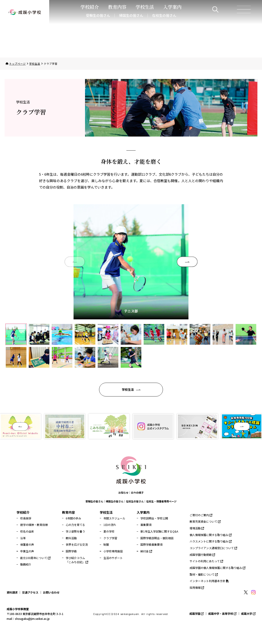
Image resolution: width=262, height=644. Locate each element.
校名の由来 (27, 531)
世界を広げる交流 (77, 544)
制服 (106, 544)
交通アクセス (30, 592)
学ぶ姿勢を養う (75, 531)
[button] (187, 262)
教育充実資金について (205, 521)
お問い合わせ (51, 592)
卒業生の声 (27, 551)
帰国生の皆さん (131, 15)
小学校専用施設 (113, 551)
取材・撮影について (204, 574)
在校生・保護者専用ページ (161, 501)
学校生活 (35, 64)
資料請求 (12, 592)
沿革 (23, 538)
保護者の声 (27, 544)
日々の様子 (137, 492)
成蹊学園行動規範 (202, 555)
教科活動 (71, 538)
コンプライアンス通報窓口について (213, 548)
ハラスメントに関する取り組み (211, 541)
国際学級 (71, 551)
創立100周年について (35, 558)
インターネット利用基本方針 (209, 581)
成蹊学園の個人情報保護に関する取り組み (218, 568)
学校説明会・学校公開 (154, 518)
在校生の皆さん (164, 15)
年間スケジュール (114, 518)
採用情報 (197, 587)
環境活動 (197, 528)
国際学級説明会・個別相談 (157, 538)
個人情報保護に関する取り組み (211, 535)
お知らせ (123, 492)
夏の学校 (109, 531)
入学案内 (143, 512)
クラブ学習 (110, 538)
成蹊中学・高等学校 (222, 613)
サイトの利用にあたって (206, 561)
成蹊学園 (197, 613)
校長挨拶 (26, 518)
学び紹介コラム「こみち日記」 (77, 560)
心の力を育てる (75, 525)
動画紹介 (26, 564)
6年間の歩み (73, 518)
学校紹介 (23, 512)
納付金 (146, 551)
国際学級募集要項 (151, 544)
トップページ (17, 64)
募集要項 (146, 525)
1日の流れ (110, 525)
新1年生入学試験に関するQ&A (159, 531)
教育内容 (68, 512)
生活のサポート (113, 558)
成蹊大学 (248, 613)
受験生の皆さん (98, 15)
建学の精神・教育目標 (34, 525)
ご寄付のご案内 (201, 515)
